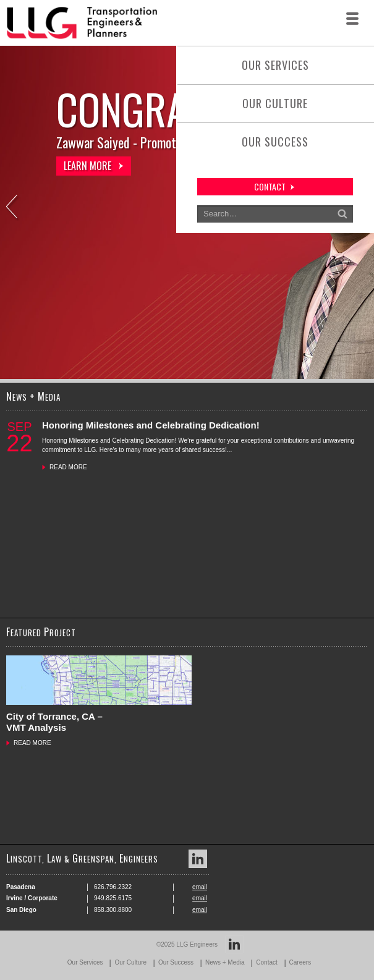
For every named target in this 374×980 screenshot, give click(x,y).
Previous (13, 208)
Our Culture (275, 103)
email (200, 887)
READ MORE (68, 467)
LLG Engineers (197, 944)
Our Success (275, 142)
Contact (266, 962)
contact (270, 186)
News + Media (225, 962)
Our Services (275, 65)
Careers (300, 962)
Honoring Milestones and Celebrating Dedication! (151, 425)
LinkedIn (198, 859)
